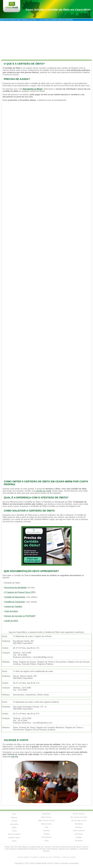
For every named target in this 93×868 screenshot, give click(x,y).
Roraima (79, 827)
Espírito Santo (14, 837)
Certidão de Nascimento (15, 597)
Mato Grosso (46, 817)
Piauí (46, 841)
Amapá (14, 821)
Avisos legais (23, 857)
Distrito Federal (14, 834)
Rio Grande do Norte (79, 817)
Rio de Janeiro (79, 814)
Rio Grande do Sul (79, 820)
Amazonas (14, 824)
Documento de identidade (15, 588)
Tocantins (79, 841)
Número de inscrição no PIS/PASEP (20, 616)
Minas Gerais (46, 824)
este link (14, 757)
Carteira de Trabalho (13, 607)
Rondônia (79, 824)
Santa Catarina (79, 831)
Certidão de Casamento (15, 602)
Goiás (14, 841)
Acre (14, 814)
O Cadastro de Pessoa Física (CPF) (20, 592)
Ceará (14, 831)
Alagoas (14, 817)
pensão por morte (44, 491)
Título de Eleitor (11, 611)
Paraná (47, 834)
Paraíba (47, 831)
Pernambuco (47, 837)
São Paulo (79, 834)
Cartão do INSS (11, 621)
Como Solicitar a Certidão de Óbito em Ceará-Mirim (58, 10)
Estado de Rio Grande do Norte (10, 20)
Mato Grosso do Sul (46, 820)
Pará (46, 827)
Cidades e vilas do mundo (64, 857)
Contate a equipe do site (41, 857)
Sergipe (79, 837)
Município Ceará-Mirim (29, 20)
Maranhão (46, 814)
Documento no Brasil (33, 89)
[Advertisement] (46, 39)
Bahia (14, 828)
